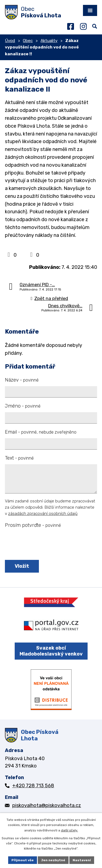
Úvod (10, 41)
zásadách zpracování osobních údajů (43, 514)
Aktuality (49, 41)
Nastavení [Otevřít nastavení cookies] (82, 860)
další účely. (69, 830)
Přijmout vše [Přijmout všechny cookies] (23, 860)
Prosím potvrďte (33, 525)
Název (22, 380)
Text (19, 458)
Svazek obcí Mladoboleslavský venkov (51, 651)
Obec (28, 41)
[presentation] (45, 544)
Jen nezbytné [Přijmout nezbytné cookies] (53, 860)
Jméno (23, 406)
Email (41, 432)
